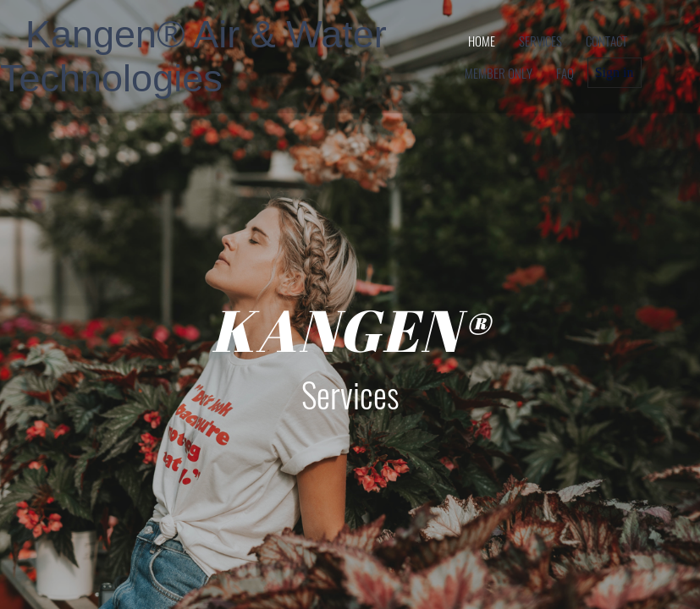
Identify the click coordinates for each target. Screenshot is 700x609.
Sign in (615, 72)
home (482, 41)
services (540, 41)
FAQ (565, 73)
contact (606, 41)
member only (499, 73)
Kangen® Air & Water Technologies (193, 56)
